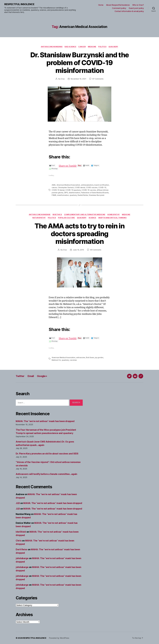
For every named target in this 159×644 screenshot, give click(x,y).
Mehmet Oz (56, 360)
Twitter (20, 376)
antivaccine (81, 357)
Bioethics (57, 215)
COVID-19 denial (58, 190)
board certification (102, 185)
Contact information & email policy (129, 11)
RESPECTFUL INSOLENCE (19, 4)
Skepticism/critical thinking (112, 218)
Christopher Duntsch (66, 187)
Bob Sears (90, 357)
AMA (54, 185)
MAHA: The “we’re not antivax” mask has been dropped (45, 421)
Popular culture (66, 218)
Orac (63, 79)
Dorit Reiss (22, 549)
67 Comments (98, 79)
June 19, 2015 (78, 250)
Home (101, 5)
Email (31, 376)
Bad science (70, 47)
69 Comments (96, 250)
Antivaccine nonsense (52, 47)
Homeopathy (114, 215)
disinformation (74, 193)
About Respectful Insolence (118, 5)
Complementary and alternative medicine (85, 215)
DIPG (66, 193)
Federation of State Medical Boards (95, 193)
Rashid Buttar (83, 195)
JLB (18, 503)
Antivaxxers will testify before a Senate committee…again (46, 474)
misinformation (63, 195)
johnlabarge (22, 558)
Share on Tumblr (75, 165)
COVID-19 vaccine (89, 190)
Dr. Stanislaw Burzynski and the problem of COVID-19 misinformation (80, 63)
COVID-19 (102, 187)
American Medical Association (68, 185)
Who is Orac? (138, 5)
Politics (102, 47)
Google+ (42, 376)
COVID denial (80, 187)
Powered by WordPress (59, 638)
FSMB (54, 195)
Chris (19, 541)
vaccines (73, 360)
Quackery (113, 47)
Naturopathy (39, 218)
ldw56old (21, 532)
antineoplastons (87, 185)
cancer (54, 187)
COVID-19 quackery (73, 190)
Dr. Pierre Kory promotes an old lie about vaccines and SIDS (47, 454)
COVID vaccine (92, 187)
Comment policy (119, 8)
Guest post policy (136, 8)
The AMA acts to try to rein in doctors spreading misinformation (79, 234)
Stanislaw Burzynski (97, 195)
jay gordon (99, 357)
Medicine (92, 47)
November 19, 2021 (78, 79)
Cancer (82, 47)
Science (92, 218)
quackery (73, 195)
